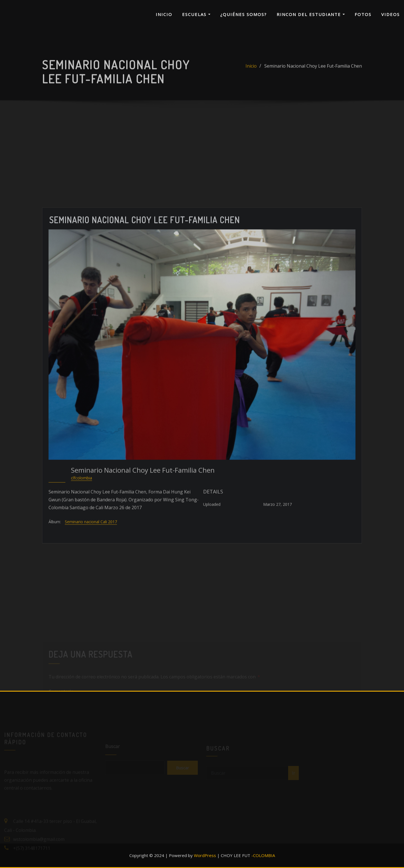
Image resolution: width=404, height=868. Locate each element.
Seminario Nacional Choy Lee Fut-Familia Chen (313, 72)
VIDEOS (391, 14)
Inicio (251, 72)
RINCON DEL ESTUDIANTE (311, 14)
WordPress (205, 855)
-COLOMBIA (263, 855)
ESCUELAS (196, 14)
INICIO (164, 14)
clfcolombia (82, 546)
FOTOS (363, 14)
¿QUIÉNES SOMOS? (244, 14)
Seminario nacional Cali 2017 (91, 590)
